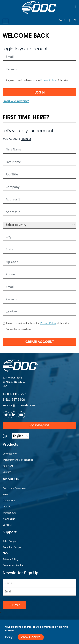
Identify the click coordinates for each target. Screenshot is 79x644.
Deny (9, 637)
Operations (9, 501)
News (6, 495)
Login (40, 92)
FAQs (5, 553)
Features (26, 139)
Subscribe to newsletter (19, 330)
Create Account (40, 342)
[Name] (39, 583)
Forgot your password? (16, 101)
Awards (7, 507)
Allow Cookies (31, 637)
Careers (7, 525)
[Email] (39, 591)
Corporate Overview (14, 489)
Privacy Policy (48, 81)
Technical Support (13, 547)
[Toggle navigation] (76, 7)
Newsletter (9, 519)
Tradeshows (9, 513)
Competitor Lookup (13, 566)
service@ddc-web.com (19, 405)
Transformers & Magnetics (18, 460)
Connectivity (10, 454)
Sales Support (10, 541)
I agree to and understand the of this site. (37, 81)
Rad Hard (8, 466)
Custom (7, 472)
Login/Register (40, 425)
